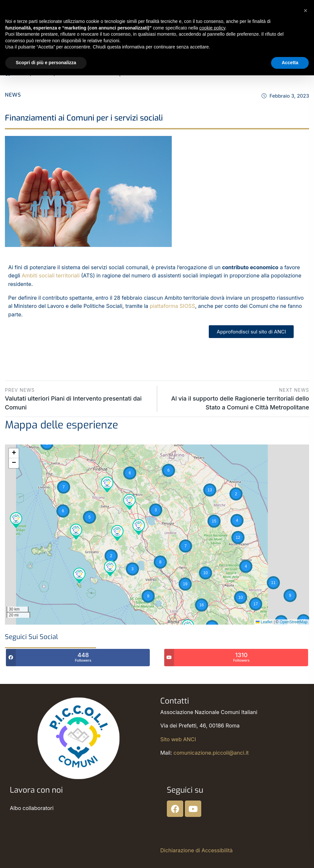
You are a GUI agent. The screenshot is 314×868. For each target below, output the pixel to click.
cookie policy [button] (212, 28)
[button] (16, 520)
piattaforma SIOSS (172, 306)
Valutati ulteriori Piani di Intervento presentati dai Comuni (78, 398)
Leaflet (264, 622)
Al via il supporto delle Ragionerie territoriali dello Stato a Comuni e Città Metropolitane (239, 398)
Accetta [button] (290, 63)
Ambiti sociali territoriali (51, 275)
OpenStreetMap (294, 622)
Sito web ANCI (178, 739)
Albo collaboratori (32, 808)
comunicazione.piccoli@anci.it (211, 753)
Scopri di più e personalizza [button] (46, 63)
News (13, 95)
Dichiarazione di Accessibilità (196, 850)
